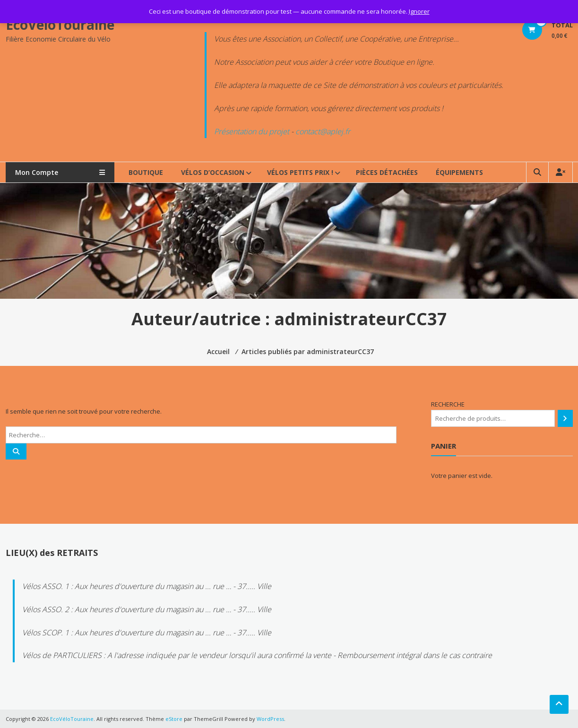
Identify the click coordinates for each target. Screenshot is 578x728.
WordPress (270, 719)
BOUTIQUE (146, 172)
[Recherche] (565, 418)
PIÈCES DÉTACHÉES (387, 172)
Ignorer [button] (419, 11)
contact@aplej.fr (323, 131)
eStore (174, 719)
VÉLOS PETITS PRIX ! (300, 172)
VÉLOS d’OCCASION (213, 172)
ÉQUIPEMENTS (459, 172)
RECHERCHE (448, 404)
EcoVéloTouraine (60, 25)
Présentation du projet (252, 131)
